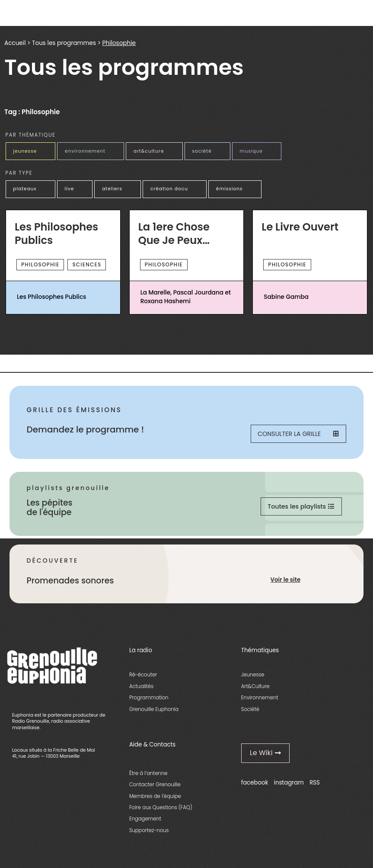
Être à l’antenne (148, 778)
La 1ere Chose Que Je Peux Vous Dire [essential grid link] (174, 230)
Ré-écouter (143, 679)
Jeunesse (253, 679)
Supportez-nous (149, 835)
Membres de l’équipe (155, 801)
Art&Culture (255, 691)
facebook (255, 787)
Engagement (145, 823)
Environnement (260, 702)
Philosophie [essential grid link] (40, 261)
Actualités (141, 691)
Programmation (149, 702)
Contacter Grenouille (155, 789)
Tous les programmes (64, 43)
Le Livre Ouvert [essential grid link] (300, 223)
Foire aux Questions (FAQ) (161, 812)
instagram (289, 787)
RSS (315, 787)
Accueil (15, 43)
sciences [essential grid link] (87, 261)
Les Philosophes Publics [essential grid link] (56, 230)
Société (250, 714)
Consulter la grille (297, 435)
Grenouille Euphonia (154, 714)
